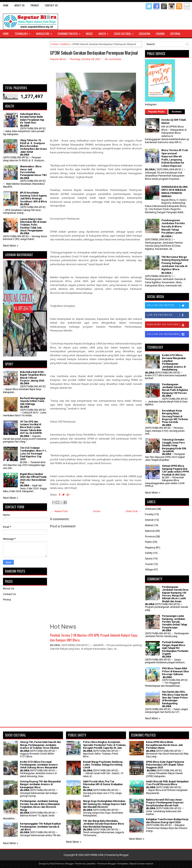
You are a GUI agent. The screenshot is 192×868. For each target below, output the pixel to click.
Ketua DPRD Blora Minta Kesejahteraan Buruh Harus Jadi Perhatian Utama (164, 745)
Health (105, 33)
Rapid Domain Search (142, 864)
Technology (24, 33)
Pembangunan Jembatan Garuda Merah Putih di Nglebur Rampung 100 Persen (175, 389)
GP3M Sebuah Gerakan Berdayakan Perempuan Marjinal (94, 53)
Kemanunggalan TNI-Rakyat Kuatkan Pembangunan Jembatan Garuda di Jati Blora (40, 827)
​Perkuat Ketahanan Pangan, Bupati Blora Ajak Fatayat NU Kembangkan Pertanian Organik (175, 648)
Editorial (175, 34)
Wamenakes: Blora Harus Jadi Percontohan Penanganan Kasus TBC (33, 171)
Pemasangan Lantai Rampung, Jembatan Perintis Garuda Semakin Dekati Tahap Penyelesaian (174, 622)
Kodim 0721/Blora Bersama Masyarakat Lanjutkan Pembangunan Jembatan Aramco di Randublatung (174, 362)
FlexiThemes (57, 864)
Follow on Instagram (168, 334)
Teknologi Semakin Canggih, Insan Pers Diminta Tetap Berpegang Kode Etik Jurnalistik (174, 446)
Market (149, 525)
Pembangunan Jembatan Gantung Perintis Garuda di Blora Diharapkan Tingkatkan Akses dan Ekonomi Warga (40, 805)
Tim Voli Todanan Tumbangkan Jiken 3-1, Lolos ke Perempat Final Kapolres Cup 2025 (33, 454)
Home (6, 5)
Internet (149, 520)
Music (89, 34)
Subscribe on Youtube (168, 325)
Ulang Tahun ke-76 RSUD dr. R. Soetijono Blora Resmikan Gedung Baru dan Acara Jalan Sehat (33, 146)
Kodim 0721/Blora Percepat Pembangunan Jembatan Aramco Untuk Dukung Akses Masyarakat (39, 765)
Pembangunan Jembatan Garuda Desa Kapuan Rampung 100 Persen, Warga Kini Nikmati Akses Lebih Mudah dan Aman (175, 594)
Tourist (149, 564)
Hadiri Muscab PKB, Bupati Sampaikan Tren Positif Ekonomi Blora (167, 783)
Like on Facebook (168, 315)
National (150, 531)
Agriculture (45, 33)
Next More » (11, 246)
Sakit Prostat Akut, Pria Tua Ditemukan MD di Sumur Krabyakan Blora (103, 784)
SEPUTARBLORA (94, 855)
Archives (177, 112)
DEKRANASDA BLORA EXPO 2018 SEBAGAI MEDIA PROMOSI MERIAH (174, 192)
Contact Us (51, 5)
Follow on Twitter (168, 306)
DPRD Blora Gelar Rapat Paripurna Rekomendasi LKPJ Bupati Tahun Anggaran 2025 (165, 765)
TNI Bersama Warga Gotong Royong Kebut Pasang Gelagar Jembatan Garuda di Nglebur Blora (175, 263)
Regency (150, 547)
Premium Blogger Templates (113, 864)
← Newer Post (59, 511)
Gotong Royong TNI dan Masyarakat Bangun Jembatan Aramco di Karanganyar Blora (40, 784)
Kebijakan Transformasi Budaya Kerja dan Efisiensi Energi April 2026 (167, 821)
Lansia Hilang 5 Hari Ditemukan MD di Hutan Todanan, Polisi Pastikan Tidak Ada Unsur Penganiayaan (33, 225)
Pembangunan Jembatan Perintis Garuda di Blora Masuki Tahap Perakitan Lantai (173, 226)
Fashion (160, 34)
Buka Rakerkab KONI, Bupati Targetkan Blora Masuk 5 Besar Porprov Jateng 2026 (33, 376)
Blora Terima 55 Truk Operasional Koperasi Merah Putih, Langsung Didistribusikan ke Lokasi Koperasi (175, 158)
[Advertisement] (25, 61)
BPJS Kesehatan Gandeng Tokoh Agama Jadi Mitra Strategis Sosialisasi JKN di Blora (33, 197)
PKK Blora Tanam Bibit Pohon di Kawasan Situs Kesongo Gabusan (175, 671)
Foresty (149, 514)
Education (144, 34)
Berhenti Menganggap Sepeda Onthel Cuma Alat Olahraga (33, 401)
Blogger (124, 855)
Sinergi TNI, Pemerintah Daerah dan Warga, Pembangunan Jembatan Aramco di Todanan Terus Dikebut (40, 745)
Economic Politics (70, 33)
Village (149, 569)
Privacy (35, 5)
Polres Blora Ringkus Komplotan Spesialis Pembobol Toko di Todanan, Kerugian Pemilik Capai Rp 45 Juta (104, 745)
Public (148, 542)
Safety (149, 553)
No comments (113, 59)
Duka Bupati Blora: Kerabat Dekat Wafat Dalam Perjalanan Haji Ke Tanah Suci (32, 118)
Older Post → (133, 511)
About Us (19, 5)
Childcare (150, 509)
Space (149, 558)
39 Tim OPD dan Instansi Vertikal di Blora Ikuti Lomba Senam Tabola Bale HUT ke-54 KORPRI (31, 427)
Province (150, 536)
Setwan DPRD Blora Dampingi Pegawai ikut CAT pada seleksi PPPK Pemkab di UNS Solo (175, 470)
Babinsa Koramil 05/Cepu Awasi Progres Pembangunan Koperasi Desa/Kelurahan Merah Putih (165, 803)
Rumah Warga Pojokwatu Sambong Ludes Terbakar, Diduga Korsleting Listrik (103, 765)
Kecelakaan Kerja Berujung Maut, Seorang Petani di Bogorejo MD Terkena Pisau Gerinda (175, 416)
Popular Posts (156, 112)
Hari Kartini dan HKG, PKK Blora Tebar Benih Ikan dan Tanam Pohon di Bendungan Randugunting (175, 698)
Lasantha (91, 864)
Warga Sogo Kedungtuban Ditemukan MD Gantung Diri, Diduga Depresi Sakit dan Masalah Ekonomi (104, 804)
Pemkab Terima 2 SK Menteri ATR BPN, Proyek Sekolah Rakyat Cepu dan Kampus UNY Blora (94, 638)
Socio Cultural (125, 33)
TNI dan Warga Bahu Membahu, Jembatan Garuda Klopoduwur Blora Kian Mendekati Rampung (103, 824)
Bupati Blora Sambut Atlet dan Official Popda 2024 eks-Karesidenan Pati (33, 478)
